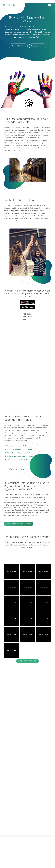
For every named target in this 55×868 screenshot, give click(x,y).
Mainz (23, 754)
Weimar (10, 759)
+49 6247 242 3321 (29, 729)
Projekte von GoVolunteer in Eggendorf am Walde (25, 456)
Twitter (21, 737)
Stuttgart (41, 754)
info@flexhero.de (29, 731)
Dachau (7, 754)
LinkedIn (30, 737)
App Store (27, 307)
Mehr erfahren (27, 799)
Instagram (25, 737)
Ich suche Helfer (38, 46)
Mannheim (41, 749)
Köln (22, 751)
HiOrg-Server (27, 777)
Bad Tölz (7, 751)
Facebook (34, 737)
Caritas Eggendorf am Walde (18, 460)
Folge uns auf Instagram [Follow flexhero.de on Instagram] (27, 661)
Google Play (27, 302)
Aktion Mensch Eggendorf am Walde (21, 453)
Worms (10, 761)
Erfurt (23, 749)
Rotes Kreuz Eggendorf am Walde (20, 449)
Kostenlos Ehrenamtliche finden (19, 524)
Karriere (27, 826)
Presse (34, 826)
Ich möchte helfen (18, 46)
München (41, 751)
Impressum (43, 826)
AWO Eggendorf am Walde (17, 446)
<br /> (28, 367)
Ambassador (19, 826)
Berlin (6, 749)
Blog (5, 826)
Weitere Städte (27, 767)
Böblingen (11, 756)
